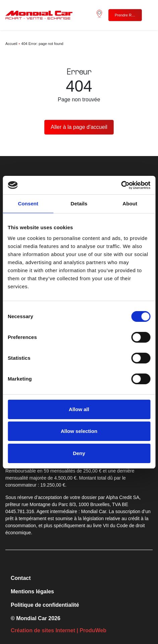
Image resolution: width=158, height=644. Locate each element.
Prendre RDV (126, 15)
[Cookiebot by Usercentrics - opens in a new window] (121, 185)
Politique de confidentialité (45, 605)
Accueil (11, 44)
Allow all (79, 409)
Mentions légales (32, 591)
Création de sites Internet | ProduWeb (59, 631)
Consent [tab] (28, 204)
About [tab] (130, 204)
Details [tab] (79, 204)
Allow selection (79, 431)
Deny (79, 453)
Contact (21, 578)
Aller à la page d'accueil (79, 127)
